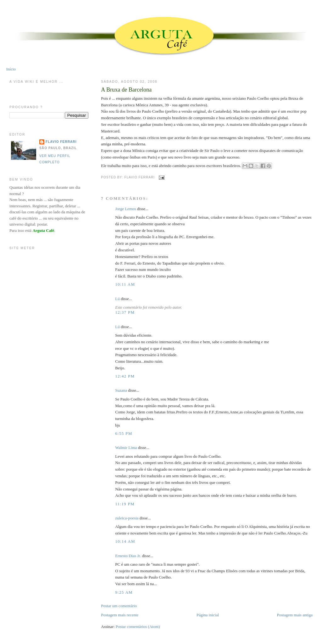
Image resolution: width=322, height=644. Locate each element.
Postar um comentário (119, 606)
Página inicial (208, 615)
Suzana (121, 390)
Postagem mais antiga (295, 615)
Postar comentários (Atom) (138, 627)
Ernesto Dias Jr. (128, 556)
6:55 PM (124, 433)
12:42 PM (125, 376)
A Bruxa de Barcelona (126, 90)
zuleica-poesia (127, 518)
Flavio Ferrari (61, 142)
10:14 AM (125, 541)
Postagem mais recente (120, 615)
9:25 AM (124, 592)
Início (11, 69)
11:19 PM (125, 504)
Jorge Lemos (126, 209)
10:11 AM (125, 284)
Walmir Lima (126, 448)
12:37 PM (125, 312)
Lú (117, 299)
